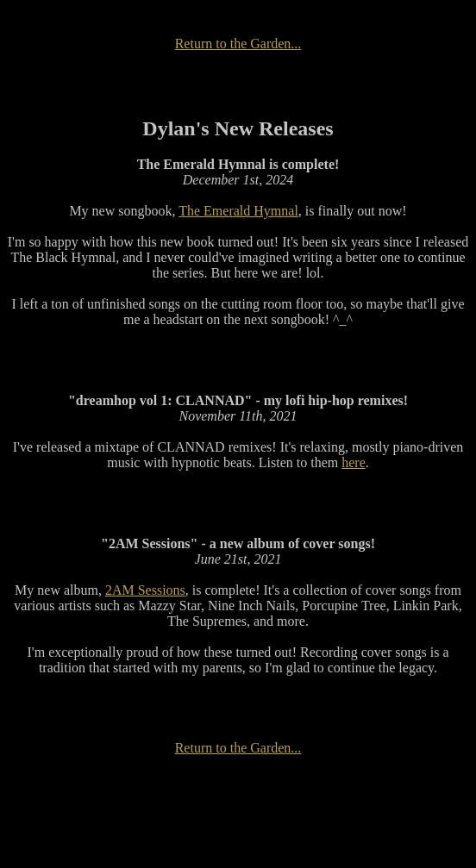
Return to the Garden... (238, 44)
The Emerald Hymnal (238, 211)
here (354, 462)
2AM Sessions (145, 590)
